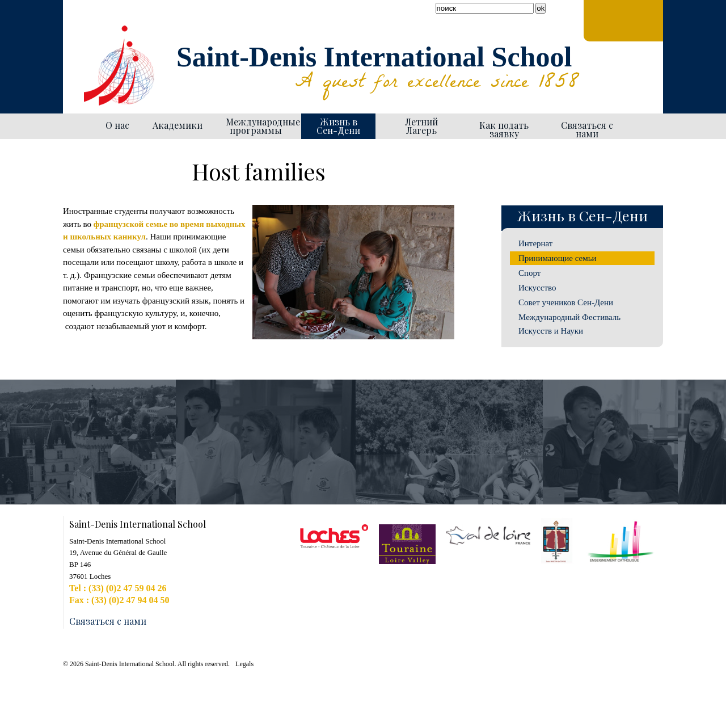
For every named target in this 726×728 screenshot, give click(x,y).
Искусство (537, 288)
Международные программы (259, 126)
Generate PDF (449, 151)
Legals (244, 664)
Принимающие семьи (558, 258)
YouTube (88, 28)
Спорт (529, 273)
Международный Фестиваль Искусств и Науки (569, 324)
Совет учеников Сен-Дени (566, 302)
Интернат (535, 243)
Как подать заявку (504, 129)
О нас (117, 125)
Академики (178, 125)
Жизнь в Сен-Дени (338, 126)
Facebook (74, 28)
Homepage (78, 126)
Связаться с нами (587, 129)
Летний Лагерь (421, 126)
